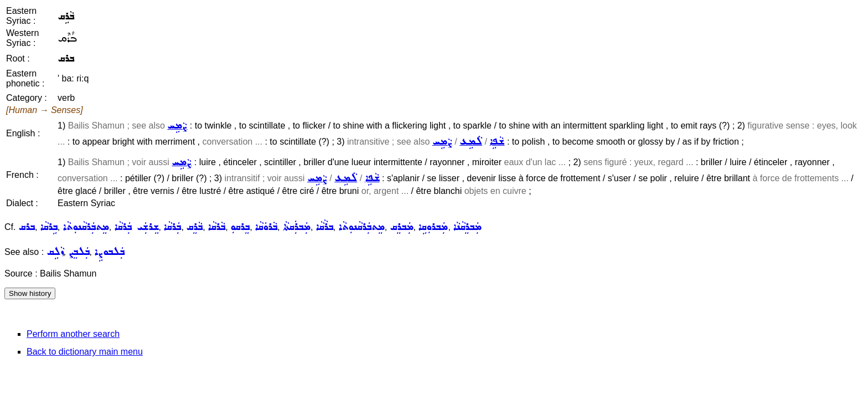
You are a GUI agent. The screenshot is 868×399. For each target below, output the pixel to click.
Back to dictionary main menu (85, 352)
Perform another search (73, 334)
